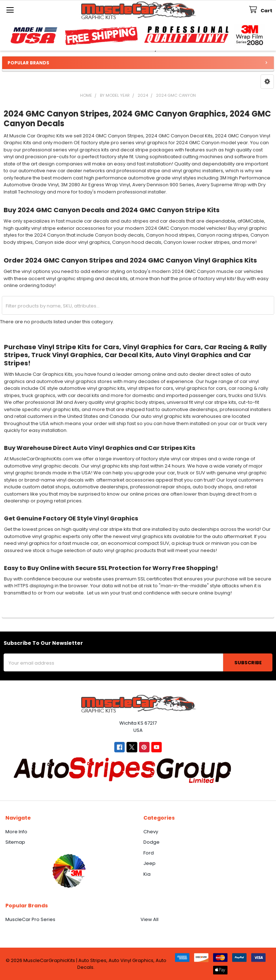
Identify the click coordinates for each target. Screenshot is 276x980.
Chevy (151, 832)
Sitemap (15, 842)
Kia (147, 874)
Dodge (151, 842)
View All (149, 919)
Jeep (149, 863)
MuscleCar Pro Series (30, 919)
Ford (149, 853)
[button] (267, 82)
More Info (16, 832)
